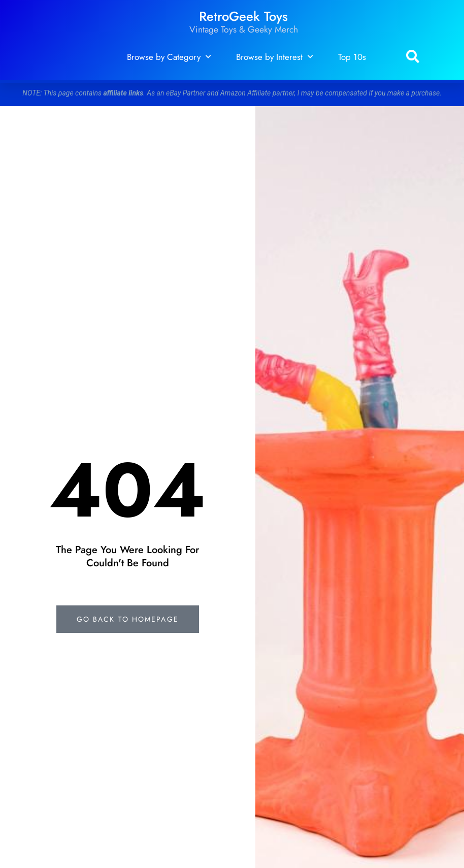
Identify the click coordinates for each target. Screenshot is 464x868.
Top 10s (352, 57)
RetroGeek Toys (243, 17)
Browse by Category (169, 57)
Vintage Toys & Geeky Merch (244, 29)
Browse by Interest (274, 57)
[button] (413, 57)
